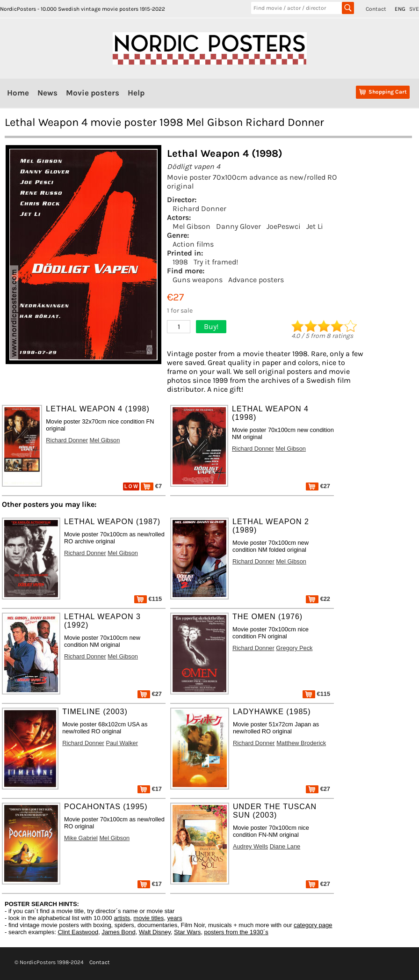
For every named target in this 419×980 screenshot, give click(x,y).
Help (136, 93)
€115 (148, 599)
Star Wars (187, 932)
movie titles (148, 918)
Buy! (211, 326)
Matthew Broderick (301, 743)
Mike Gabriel (81, 838)
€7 (151, 486)
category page (313, 925)
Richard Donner (199, 208)
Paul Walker (122, 743)
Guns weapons (198, 280)
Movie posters (93, 93)
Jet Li (315, 226)
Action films (193, 244)
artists (122, 918)
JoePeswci (284, 226)
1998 (180, 262)
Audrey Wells (250, 846)
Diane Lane (285, 846)
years (175, 918)
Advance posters (256, 280)
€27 (318, 486)
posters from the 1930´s (236, 932)
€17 (150, 789)
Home (18, 93)
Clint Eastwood (78, 932)
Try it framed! (216, 262)
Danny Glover (238, 226)
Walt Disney (155, 932)
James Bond (118, 932)
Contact (376, 9)
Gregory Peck (294, 648)
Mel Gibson (191, 226)
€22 (318, 599)
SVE (414, 9)
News (47, 93)
